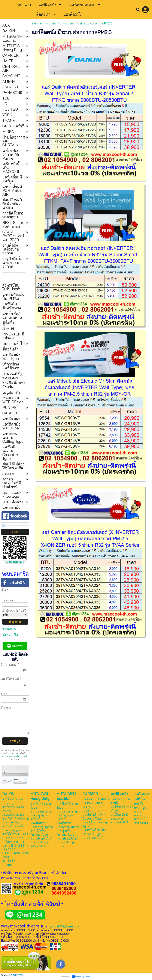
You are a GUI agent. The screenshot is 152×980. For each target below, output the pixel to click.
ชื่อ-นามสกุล (10, 665)
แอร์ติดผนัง (54, 23)
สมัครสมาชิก (10, 635)
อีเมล (5, 590)
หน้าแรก (37, 23)
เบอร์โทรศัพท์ (11, 679)
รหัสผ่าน (7, 600)
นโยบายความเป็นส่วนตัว (15, 757)
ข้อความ (6, 708)
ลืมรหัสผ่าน (9, 629)
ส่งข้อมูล (15, 741)
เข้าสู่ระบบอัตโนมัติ (14, 611)
